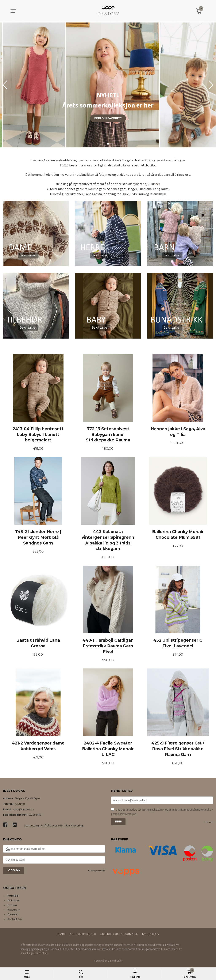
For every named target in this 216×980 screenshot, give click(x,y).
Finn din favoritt (108, 118)
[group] (108, 85)
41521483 (20, 805)
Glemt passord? (97, 872)
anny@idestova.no (23, 811)
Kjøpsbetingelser (83, 935)
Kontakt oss (14, 920)
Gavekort (13, 915)
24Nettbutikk (115, 962)
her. (158, 184)
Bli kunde (13, 902)
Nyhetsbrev (151, 935)
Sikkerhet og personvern (119, 935)
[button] (211, 85)
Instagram (14, 911)
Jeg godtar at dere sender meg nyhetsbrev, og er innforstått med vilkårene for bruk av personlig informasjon (162, 813)
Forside (13, 897)
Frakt (61, 935)
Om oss (12, 906)
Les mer (209, 824)
